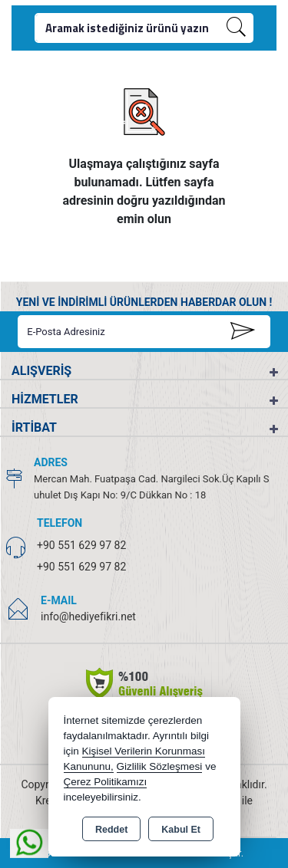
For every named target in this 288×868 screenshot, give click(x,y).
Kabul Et (181, 830)
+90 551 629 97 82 (81, 545)
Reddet (111, 830)
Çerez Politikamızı (106, 782)
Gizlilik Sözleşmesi (160, 766)
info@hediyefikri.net (88, 616)
